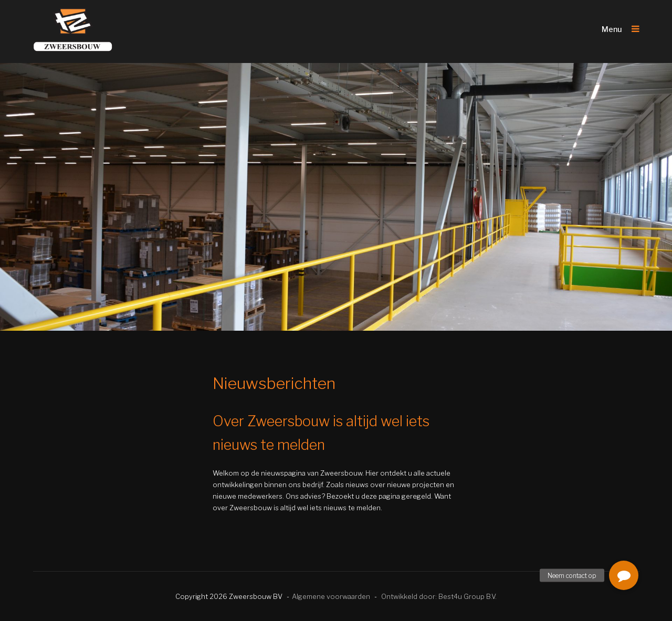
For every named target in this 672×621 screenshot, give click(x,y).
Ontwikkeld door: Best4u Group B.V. (439, 596)
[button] (624, 575)
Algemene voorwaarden (331, 596)
